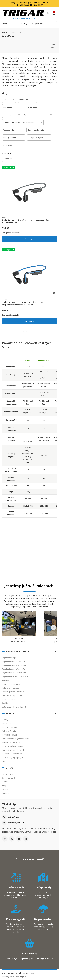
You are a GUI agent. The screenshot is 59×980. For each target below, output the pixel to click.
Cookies (5, 703)
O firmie (5, 782)
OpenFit (28, 360)
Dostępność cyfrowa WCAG (13, 754)
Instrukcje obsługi (9, 735)
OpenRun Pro (44, 360)
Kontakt (5, 793)
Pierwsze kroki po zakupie (13, 746)
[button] (57, 4)
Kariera (5, 789)
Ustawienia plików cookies (13, 707)
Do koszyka (29, 239)
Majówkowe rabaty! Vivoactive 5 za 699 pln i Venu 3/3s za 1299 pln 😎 (29, 4)
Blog (4, 785)
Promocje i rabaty (9, 727)
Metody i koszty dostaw (12, 695)
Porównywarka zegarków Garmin (16, 739)
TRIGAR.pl (5, 33)
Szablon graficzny (14, 977)
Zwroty (5, 720)
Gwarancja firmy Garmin (12, 692)
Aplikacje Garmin (9, 731)
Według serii (24, 33)
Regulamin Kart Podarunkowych (15, 677)
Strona (25, 331)
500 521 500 (13, 817)
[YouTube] (19, 839)
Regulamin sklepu (9, 658)
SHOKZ (14, 33)
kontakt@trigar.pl (16, 823)
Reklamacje (7, 723)
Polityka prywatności (11, 688)
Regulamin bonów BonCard (13, 661)
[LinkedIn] (26, 839)
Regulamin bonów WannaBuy (14, 669)
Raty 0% (5, 680)
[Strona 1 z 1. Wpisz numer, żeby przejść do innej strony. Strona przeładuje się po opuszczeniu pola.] (31, 331)
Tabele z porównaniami (12, 742)
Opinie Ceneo (8, 778)
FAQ (4, 761)
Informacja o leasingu (11, 684)
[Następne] (53, 628)
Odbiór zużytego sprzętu (12, 757)
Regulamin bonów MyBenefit (14, 665)
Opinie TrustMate (10, 774)
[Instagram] (12, 839)
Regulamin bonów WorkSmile (14, 673)
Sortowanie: (7, 153)
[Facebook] (5, 839)
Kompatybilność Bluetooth (13, 750)
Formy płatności (9, 699)
